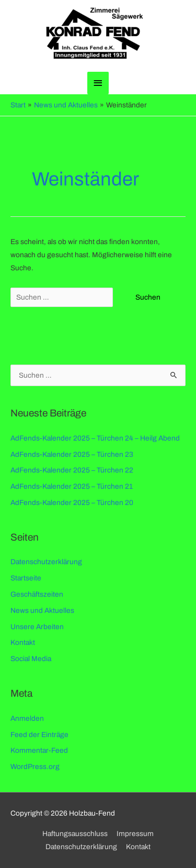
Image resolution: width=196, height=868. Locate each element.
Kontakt (23, 642)
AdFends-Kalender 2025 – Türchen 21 (72, 486)
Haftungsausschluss (75, 834)
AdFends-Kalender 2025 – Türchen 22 (72, 470)
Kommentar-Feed (39, 750)
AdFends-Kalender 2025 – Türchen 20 (72, 503)
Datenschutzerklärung (46, 562)
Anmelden (27, 718)
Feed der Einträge (39, 735)
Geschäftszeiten (37, 594)
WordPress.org (35, 767)
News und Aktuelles (42, 611)
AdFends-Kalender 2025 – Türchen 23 (72, 454)
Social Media (31, 659)
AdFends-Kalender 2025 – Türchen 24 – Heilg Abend (95, 438)
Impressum (135, 834)
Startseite (26, 578)
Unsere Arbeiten (37, 627)
